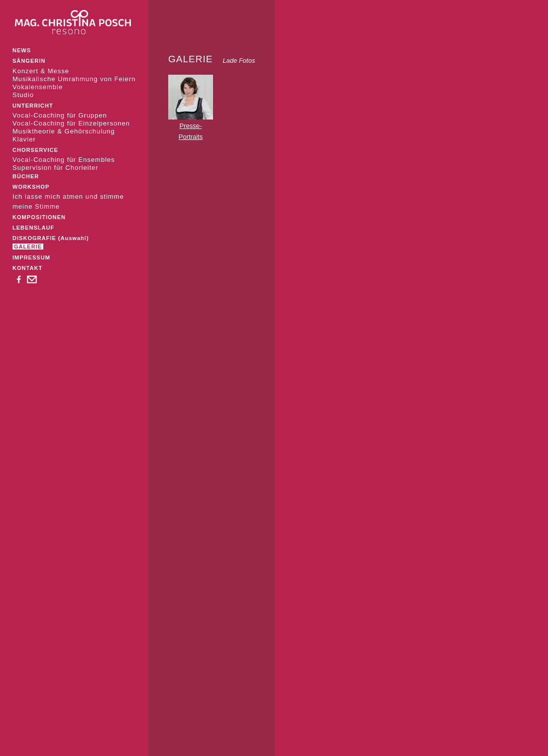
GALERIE (28, 247)
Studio (23, 95)
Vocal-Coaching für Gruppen (60, 115)
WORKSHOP (31, 187)
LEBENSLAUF (33, 228)
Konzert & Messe (41, 71)
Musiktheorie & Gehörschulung (64, 131)
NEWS (22, 50)
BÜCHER (26, 176)
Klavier (24, 139)
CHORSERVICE (35, 150)
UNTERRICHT (33, 106)
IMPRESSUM (31, 257)
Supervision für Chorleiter (55, 168)
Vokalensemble (38, 87)
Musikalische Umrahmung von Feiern (74, 79)
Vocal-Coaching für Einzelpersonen (71, 123)
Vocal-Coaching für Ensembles (64, 160)
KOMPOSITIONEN (39, 217)
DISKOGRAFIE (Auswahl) (51, 238)
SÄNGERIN (29, 61)
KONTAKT (27, 268)
